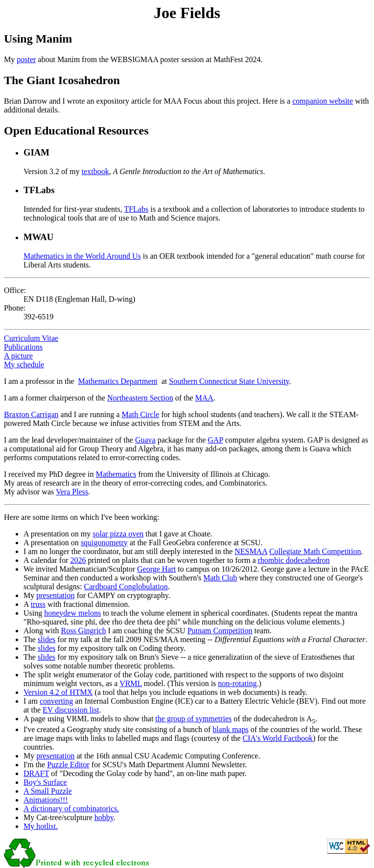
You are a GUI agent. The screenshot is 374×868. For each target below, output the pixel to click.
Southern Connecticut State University (229, 381)
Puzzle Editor (68, 765)
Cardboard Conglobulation (126, 587)
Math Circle (140, 414)
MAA (204, 398)
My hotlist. (41, 826)
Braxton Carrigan (31, 414)
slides (47, 639)
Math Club (220, 578)
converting (56, 701)
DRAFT (36, 773)
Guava (145, 440)
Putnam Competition (220, 631)
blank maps (230, 729)
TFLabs (136, 209)
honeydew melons (72, 613)
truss (38, 604)
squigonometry (104, 543)
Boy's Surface (45, 782)
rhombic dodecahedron (294, 560)
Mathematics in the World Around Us (82, 256)
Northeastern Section (140, 398)
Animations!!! (46, 800)
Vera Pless (72, 492)
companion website (323, 101)
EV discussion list (71, 710)
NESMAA (251, 551)
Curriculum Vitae (31, 338)
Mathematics (116, 474)
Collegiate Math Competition (315, 551)
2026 (78, 560)
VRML (131, 683)
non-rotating (237, 683)
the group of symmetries (193, 719)
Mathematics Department (118, 381)
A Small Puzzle (48, 791)
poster (26, 59)
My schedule (24, 365)
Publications (23, 347)
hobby (104, 817)
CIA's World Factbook (278, 738)
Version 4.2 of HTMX (58, 692)
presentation (55, 595)
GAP (215, 440)
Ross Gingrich (83, 631)
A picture (18, 356)
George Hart (156, 569)
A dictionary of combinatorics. (71, 809)
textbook (95, 171)
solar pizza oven (118, 534)
